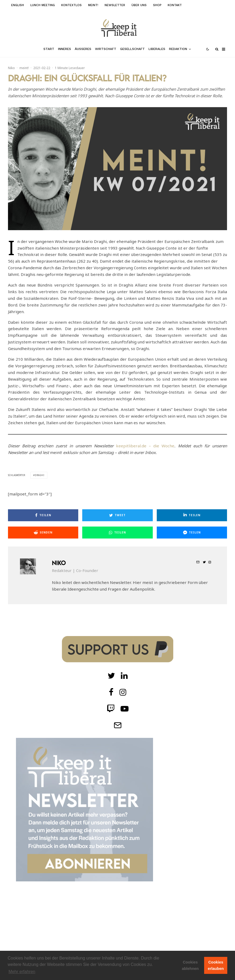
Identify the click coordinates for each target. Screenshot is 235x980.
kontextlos (71, 5)
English (18, 5)
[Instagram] (123, 692)
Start (49, 49)
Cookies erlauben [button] (216, 965)
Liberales (157, 49)
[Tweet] (117, 515)
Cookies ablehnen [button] (190, 965)
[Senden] (43, 533)
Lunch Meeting (43, 5)
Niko (11, 68)
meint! (93, 5)
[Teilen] (43, 515)
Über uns (139, 5)
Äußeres (83, 49)
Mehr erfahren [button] (22, 972)
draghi (40, 475)
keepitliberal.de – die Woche (145, 446)
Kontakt (175, 5)
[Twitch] (124, 676)
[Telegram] (118, 725)
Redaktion (178, 49)
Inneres (65, 49)
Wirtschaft (106, 49)
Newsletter (115, 5)
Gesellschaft (132, 49)
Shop (157, 5)
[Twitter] (111, 676)
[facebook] (111, 692)
